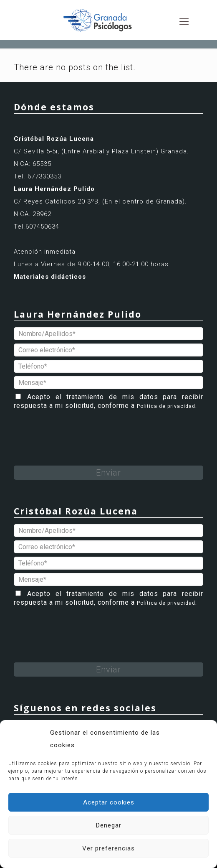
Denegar (109, 825)
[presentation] (77, 430)
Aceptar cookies (109, 802)
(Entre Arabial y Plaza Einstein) (111, 151)
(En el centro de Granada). (145, 201)
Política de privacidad (166, 406)
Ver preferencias (108, 848)
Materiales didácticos (50, 277)
